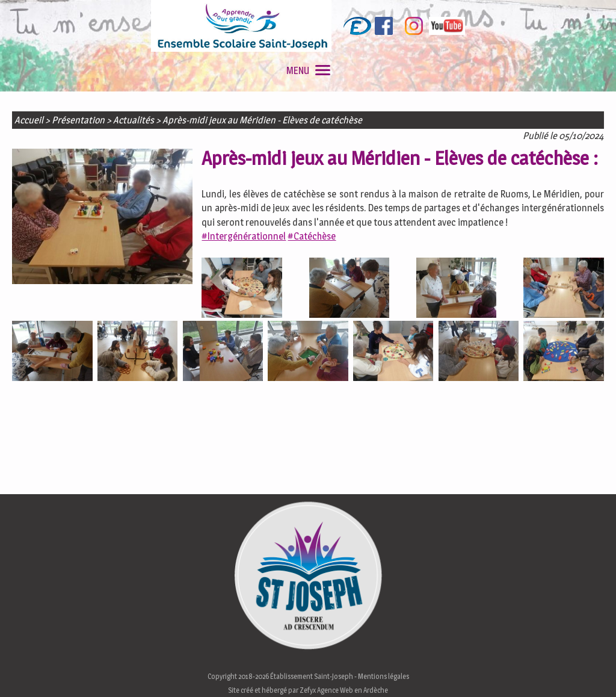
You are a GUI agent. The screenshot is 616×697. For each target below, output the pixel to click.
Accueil (29, 120)
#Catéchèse (312, 236)
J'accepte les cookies (401, 684)
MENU (308, 71)
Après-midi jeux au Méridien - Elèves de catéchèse (262, 120)
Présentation (78, 120)
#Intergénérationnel (244, 236)
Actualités (134, 120)
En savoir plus (489, 684)
